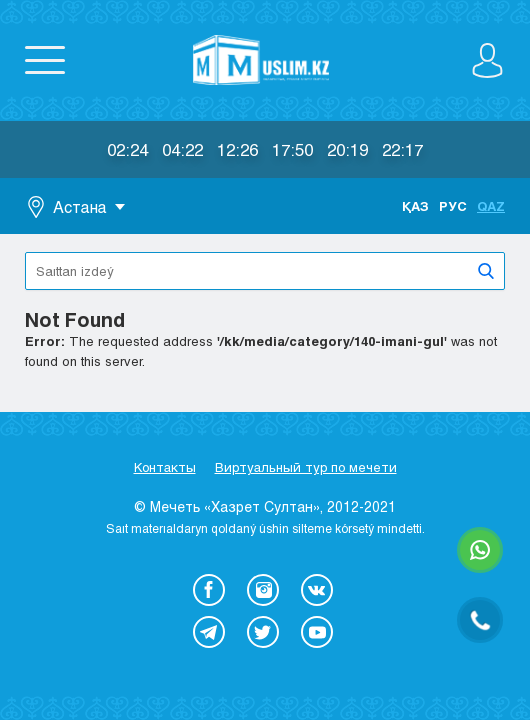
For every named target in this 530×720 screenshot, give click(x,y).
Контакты (165, 467)
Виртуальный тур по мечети (306, 467)
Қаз (415, 206)
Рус (453, 206)
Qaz (491, 206)
